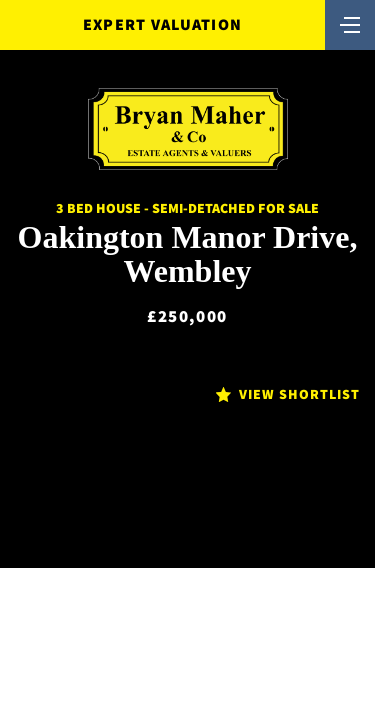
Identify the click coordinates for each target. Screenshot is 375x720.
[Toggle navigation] (350, 23)
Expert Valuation (162, 24)
